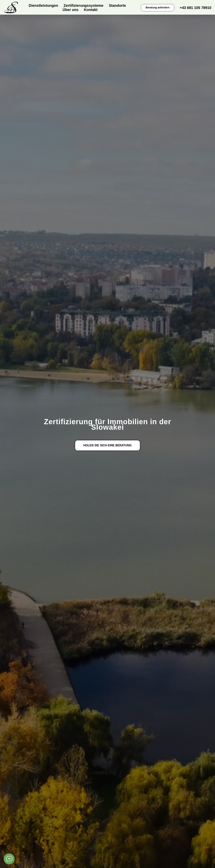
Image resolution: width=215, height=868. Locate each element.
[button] (158, 8)
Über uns (71, 10)
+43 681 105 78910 (196, 8)
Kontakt (91, 10)
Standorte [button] (117, 5)
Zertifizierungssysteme (83, 5)
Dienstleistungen (43, 5)
